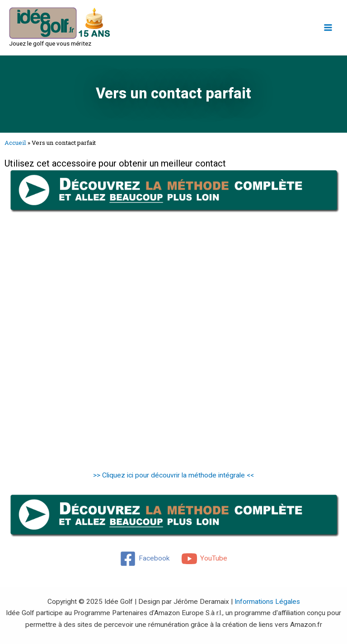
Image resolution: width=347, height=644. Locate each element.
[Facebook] (145, 559)
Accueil (15, 143)
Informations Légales (267, 602)
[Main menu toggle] (328, 27)
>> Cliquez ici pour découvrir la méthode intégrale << (173, 475)
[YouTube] (204, 559)
